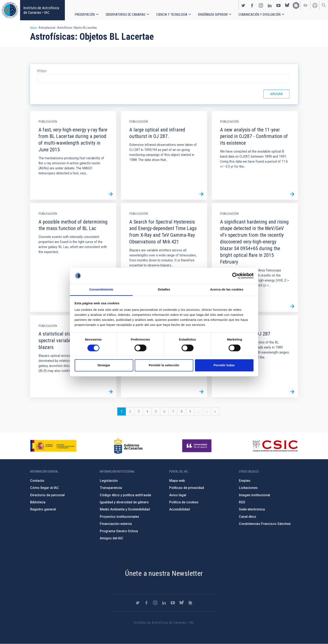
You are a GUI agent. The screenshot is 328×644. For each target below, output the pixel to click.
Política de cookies (184, 502)
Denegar (104, 365)
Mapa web (177, 481)
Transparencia (111, 488)
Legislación (109, 481)
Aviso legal (178, 495)
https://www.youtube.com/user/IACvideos (278, 5)
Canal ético (248, 517)
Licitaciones (248, 488)
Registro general (43, 509)
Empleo (245, 481)
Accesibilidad (179, 509)
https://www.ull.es (197, 446)
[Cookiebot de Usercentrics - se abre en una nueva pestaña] (235, 276)
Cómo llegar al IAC (44, 488)
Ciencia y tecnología (172, 15)
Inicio (33, 28)
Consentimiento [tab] (101, 290)
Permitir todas (224, 365)
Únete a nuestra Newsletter (164, 573)
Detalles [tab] (164, 290)
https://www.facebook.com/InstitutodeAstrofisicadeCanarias (252, 5)
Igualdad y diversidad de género (124, 502)
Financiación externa (116, 524)
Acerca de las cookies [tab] (227, 290)
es (306, 5)
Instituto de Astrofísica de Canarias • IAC (41, 10)
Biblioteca (38, 502)
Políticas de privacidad (187, 488)
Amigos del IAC (111, 538)
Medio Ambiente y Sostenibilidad (125, 509)
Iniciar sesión (315, 5)
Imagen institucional (254, 495)
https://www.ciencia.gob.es (53, 446)
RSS (242, 502)
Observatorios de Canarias (126, 15)
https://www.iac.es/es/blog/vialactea (296, 5)
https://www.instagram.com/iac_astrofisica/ (261, 5)
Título (42, 71)
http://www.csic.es (275, 446)
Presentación (85, 15)
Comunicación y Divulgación (259, 15)
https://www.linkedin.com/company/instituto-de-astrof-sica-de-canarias (270, 5)
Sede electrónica (252, 509)
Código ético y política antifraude (125, 495)
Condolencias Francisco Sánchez (265, 524)
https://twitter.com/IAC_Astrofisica (243, 5)
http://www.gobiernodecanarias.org (128, 446)
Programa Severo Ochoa (119, 531)
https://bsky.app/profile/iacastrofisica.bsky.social (287, 5)
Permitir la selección (164, 365)
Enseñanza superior (213, 15)
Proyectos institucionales (119, 517)
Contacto (37, 481)
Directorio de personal (47, 495)
